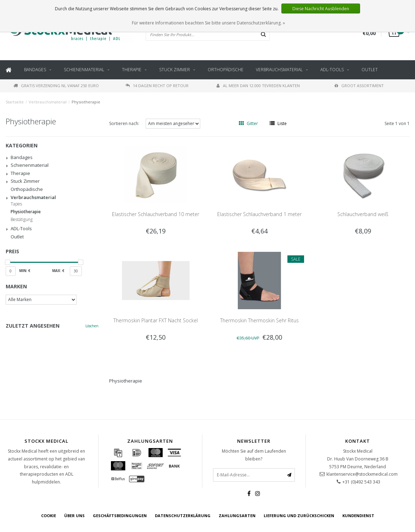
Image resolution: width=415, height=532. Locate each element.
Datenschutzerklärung (183, 516)
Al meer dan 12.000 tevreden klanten (258, 86)
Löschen (92, 326)
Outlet (370, 70)
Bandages (35, 70)
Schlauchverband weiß (363, 214)
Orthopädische (226, 70)
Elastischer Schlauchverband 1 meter (259, 214)
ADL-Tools (332, 70)
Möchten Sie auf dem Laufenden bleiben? (254, 455)
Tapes (16, 204)
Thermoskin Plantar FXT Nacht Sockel (156, 320)
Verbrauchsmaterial (279, 70)
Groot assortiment (359, 86)
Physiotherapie (86, 102)
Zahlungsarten (237, 516)
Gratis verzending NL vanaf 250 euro (56, 86)
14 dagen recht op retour (157, 86)
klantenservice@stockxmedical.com (362, 474)
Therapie (132, 70)
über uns (74, 516)
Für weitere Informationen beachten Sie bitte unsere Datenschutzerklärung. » (208, 23)
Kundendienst (358, 516)
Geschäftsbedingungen (120, 516)
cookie (49, 516)
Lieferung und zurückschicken (299, 516)
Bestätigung (22, 220)
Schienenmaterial (84, 70)
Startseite (15, 102)
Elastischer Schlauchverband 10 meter (156, 214)
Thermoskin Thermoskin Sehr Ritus (259, 320)
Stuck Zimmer (175, 70)
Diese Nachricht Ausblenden (321, 9)
